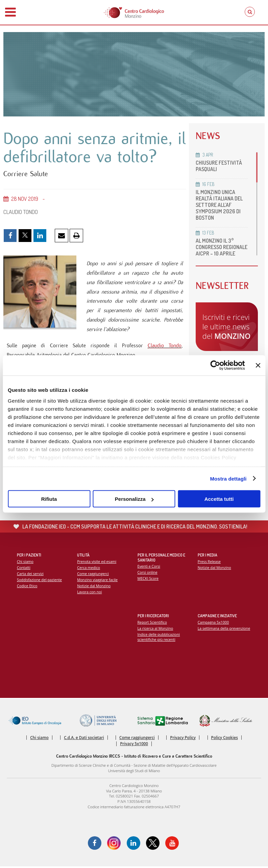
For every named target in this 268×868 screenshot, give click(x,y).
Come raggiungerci (93, 575)
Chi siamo (25, 563)
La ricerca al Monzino (155, 630)
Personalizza (134, 499)
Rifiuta (49, 499)
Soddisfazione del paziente (40, 581)
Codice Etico (27, 587)
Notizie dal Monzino (94, 587)
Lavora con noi (90, 593)
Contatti (24, 569)
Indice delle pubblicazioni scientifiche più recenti (159, 638)
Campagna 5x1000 (213, 623)
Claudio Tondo (164, 346)
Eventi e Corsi (149, 568)
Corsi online (148, 574)
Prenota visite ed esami (97, 563)
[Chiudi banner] (258, 365)
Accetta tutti (219, 499)
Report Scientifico (152, 623)
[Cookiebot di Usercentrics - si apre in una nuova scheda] (215, 365)
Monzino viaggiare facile (98, 581)
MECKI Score (148, 580)
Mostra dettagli (228, 478)
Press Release (209, 563)
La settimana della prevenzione (224, 630)
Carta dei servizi (30, 575)
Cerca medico (89, 569)
